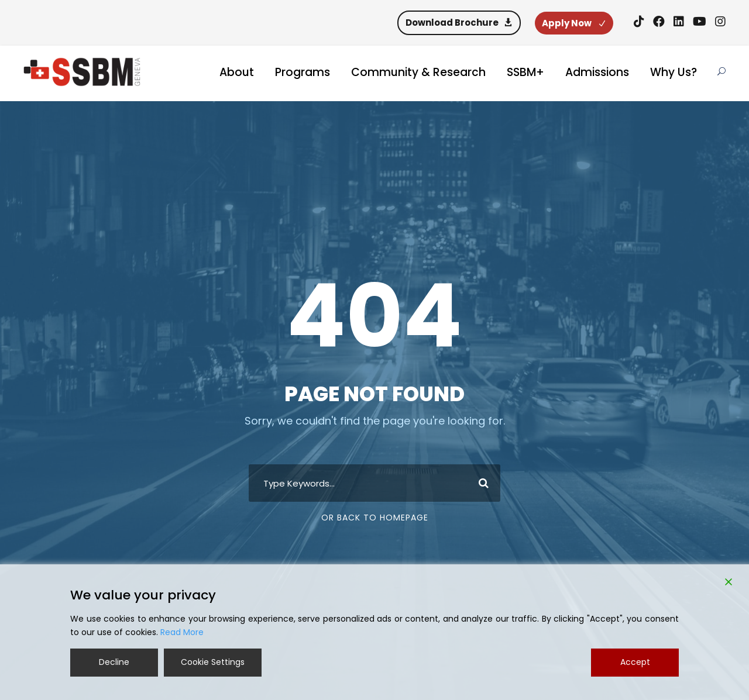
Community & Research (418, 72)
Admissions (597, 72)
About (237, 72)
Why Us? (674, 72)
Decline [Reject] (114, 662)
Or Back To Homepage (375, 518)
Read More (182, 632)
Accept (635, 662)
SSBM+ (525, 72)
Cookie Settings (213, 662)
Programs (303, 72)
